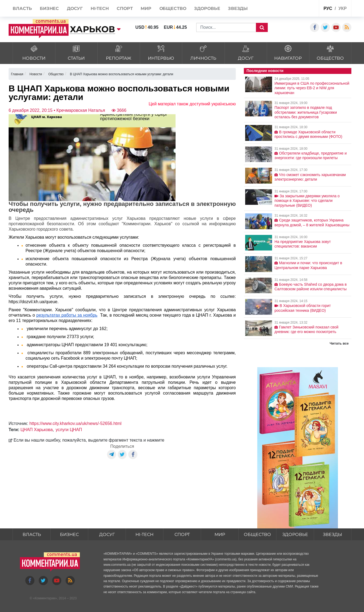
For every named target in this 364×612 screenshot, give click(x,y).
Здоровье (295, 534)
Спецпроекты (295, 9)
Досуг (107, 534)
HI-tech (145, 534)
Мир (220, 534)
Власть (32, 534)
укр (342, 8)
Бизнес (69, 534)
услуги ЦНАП (69, 430)
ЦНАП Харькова (37, 430)
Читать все (339, 343)
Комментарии (45, 598)
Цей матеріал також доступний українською (192, 104)
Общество (257, 534)
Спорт (182, 534)
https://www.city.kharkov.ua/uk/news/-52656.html (75, 423)
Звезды (333, 534)
